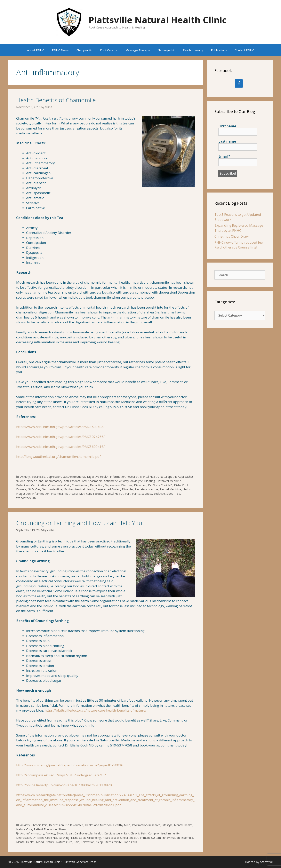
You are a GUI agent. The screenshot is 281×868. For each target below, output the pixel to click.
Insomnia (57, 494)
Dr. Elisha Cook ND (160, 485)
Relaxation (88, 842)
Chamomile (55, 485)
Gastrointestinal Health (79, 489)
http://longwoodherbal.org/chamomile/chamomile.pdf (58, 457)
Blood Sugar (65, 833)
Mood (40, 842)
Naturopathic (166, 50)
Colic (67, 485)
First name (227, 126)
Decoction (97, 485)
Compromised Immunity (164, 833)
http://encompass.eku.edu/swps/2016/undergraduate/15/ (61, 775)
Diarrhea (127, 485)
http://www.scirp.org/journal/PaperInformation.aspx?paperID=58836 (70, 765)
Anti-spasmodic (92, 481)
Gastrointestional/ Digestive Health (86, 477)
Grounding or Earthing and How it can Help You (79, 523)
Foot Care (111, 50)
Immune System (150, 838)
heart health (130, 838)
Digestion (140, 485)
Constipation (80, 485)
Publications (219, 50)
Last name (227, 141)
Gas (38, 489)
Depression (54, 477)
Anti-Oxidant (72, 481)
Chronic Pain (39, 825)
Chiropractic (84, 50)
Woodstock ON (26, 498)
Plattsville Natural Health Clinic (158, 20)
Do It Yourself (74, 825)
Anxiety (25, 477)
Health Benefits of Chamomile (56, 100)
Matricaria (71, 494)
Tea (178, 494)
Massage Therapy (138, 50)
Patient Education (45, 829)
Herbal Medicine (171, 489)
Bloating (150, 481)
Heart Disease (112, 838)
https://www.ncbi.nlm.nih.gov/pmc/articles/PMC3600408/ (60, 427)
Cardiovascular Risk (116, 833)
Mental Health (149, 477)
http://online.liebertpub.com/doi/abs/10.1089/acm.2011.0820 (64, 785)
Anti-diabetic (29, 481)
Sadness (147, 494)
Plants (136, 494)
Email (224, 156)
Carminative (39, 485)
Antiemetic (111, 481)
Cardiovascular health (88, 833)
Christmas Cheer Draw (232, 236)
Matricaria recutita (91, 494)
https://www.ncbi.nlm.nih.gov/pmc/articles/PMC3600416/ (60, 447)
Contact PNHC (244, 50)
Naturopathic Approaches (177, 477)
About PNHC (36, 50)
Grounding (94, 838)
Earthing (64, 838)
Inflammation (41, 494)
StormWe (266, 862)
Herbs (187, 489)
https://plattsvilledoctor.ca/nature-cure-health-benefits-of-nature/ (96, 710)
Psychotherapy (193, 50)
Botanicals (38, 477)
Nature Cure (24, 829)
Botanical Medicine (169, 481)
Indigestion (23, 494)
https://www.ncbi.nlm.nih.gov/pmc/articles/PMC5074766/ (60, 437)
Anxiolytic (136, 481)
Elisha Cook (181, 485)
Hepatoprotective (147, 489)
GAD (31, 489)
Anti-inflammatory (50, 481)
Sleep (170, 494)
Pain (128, 494)
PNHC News (60, 50)
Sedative (159, 494)
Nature (50, 842)
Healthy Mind (122, 825)
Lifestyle (167, 825)
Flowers (21, 489)
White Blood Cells (126, 842)
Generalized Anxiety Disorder (115, 489)
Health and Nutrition (98, 825)
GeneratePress (86, 862)
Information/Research (124, 477)
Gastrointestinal (52, 489)
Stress (62, 829)
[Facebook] (239, 83)
